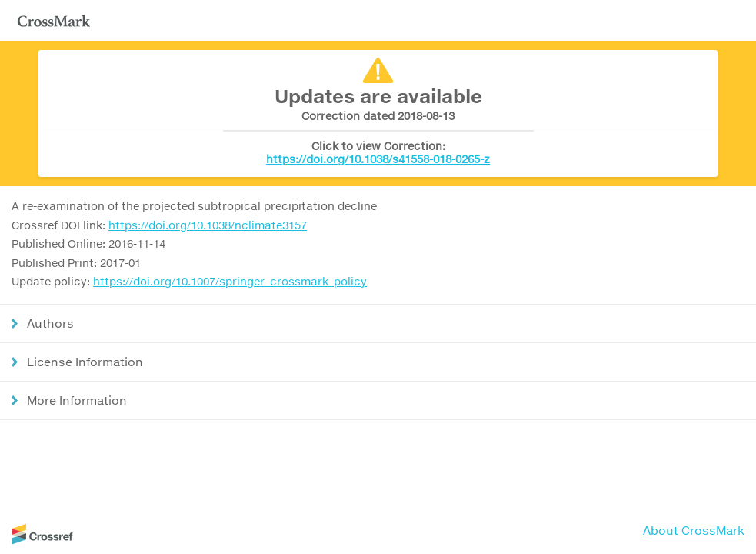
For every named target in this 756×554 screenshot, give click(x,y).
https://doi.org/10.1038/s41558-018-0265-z (378, 159)
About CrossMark (694, 530)
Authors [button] (50, 323)
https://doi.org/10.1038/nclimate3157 (208, 225)
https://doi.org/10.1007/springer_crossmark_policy (230, 281)
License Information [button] (85, 362)
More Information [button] (77, 400)
